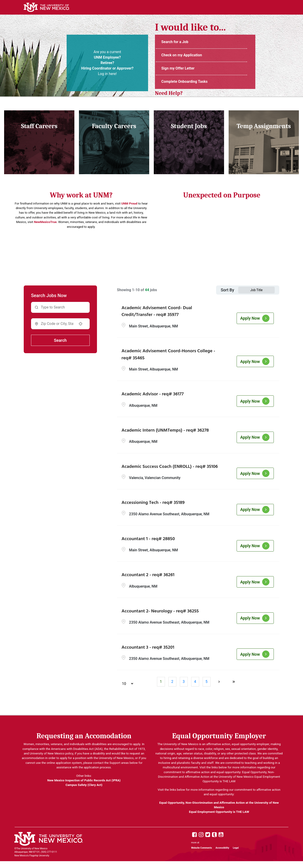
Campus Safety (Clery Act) (84, 785)
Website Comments (202, 848)
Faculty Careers (114, 126)
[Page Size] (125, 684)
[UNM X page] (208, 835)
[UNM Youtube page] (221, 835)
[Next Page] (219, 682)
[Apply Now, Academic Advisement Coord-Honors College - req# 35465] (255, 361)
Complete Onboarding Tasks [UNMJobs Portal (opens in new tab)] (184, 82)
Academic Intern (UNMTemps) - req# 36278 (165, 430)
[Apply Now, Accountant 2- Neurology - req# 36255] (255, 618)
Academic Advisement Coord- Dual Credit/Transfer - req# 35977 (157, 312)
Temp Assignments (264, 126)
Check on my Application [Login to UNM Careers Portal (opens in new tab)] (182, 55)
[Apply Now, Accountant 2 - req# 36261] (255, 582)
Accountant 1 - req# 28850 (148, 539)
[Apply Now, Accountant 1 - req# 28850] (255, 546)
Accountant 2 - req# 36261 (148, 575)
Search (60, 340)
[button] (81, 324)
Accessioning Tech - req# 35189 (153, 503)
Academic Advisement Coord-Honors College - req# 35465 (168, 355)
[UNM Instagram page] (201, 835)
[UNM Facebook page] (195, 835)
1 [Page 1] (161, 682)
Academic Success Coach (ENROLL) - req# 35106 (170, 467)
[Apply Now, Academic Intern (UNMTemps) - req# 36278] (255, 437)
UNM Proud (129, 203)
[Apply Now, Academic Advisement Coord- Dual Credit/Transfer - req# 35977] (255, 318)
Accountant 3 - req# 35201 (148, 648)
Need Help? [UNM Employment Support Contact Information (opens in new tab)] (169, 93)
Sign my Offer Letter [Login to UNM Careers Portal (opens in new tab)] (178, 68)
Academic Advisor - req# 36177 (153, 394)
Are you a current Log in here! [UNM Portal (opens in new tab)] (107, 63)
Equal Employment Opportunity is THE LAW (219, 812)
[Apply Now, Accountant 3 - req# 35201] (255, 654)
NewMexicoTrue (45, 222)
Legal (236, 848)
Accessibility (222, 848)
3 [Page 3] (184, 682)
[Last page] (234, 682)
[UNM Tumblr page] (214, 835)
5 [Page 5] (207, 682)
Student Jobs (189, 126)
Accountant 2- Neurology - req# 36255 (160, 611)
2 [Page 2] (172, 682)
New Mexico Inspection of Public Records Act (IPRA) (84, 780)
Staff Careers (39, 126)
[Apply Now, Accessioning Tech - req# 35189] (255, 510)
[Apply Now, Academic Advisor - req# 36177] (255, 401)
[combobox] (57, 324)
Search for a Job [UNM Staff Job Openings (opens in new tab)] (175, 42)
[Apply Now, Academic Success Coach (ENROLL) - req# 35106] (255, 473)
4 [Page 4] (195, 682)
